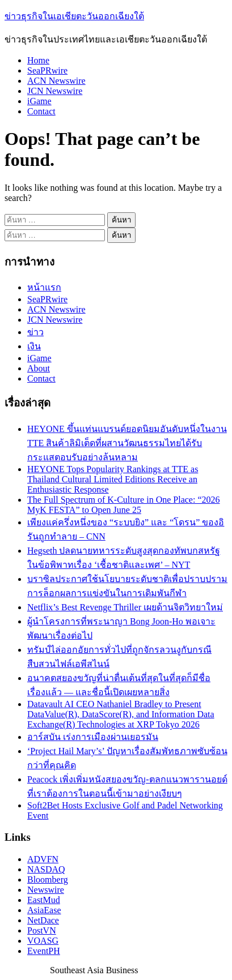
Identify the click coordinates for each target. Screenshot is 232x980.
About (39, 368)
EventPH (44, 951)
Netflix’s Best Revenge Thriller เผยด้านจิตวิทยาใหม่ (125, 607)
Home (38, 60)
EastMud (44, 900)
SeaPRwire (47, 70)
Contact (41, 111)
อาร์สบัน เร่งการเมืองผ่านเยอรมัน (93, 737)
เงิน (34, 346)
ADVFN (43, 859)
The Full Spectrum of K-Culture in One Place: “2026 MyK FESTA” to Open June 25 (123, 505)
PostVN (42, 930)
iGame (39, 101)
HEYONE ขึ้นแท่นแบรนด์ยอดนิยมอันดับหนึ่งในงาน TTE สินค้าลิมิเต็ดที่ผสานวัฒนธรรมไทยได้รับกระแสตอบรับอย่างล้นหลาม (127, 443)
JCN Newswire (55, 91)
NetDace (43, 920)
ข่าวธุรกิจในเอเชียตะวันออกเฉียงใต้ (74, 16)
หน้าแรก (44, 287)
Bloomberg (48, 880)
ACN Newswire (56, 81)
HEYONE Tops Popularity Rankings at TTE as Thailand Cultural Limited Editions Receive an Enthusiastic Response (113, 479)
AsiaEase (44, 910)
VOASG (43, 941)
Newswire (46, 890)
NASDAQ (46, 869)
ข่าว (35, 332)
